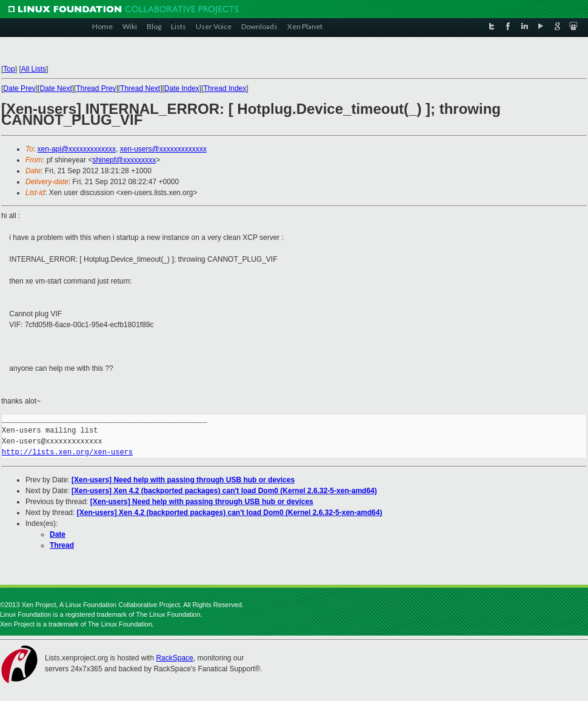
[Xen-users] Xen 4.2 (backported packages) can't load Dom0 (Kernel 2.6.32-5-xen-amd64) (224, 491)
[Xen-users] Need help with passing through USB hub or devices (183, 480)
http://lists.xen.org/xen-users (67, 452)
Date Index (182, 88)
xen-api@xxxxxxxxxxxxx (77, 149)
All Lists (34, 69)
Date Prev (19, 88)
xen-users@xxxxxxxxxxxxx (163, 149)
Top (9, 69)
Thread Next (140, 88)
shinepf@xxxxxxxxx (124, 160)
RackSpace (174, 658)
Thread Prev (96, 88)
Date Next (55, 88)
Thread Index (225, 88)
